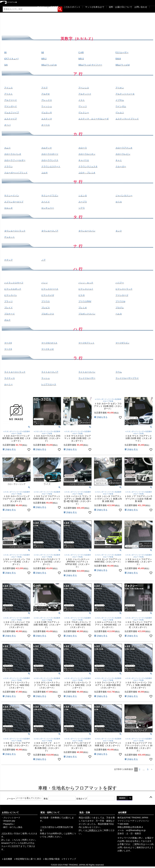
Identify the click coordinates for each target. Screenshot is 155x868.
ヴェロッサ (47, 113)
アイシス (8, 88)
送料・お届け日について (120, 7)
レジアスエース (49, 384)
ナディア (8, 260)
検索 (60, 9)
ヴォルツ (120, 113)
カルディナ (47, 148)
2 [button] (140, 769)
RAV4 (118, 59)
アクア (45, 88)
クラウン (8, 166)
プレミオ (83, 308)
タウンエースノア (50, 231)
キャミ (119, 160)
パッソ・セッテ (86, 283)
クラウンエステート (51, 166)
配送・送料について (50, 812)
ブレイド (8, 308)
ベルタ (119, 314)
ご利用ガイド (94, 830)
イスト (82, 100)
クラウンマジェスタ (88, 166)
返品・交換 (85, 812)
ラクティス (10, 378)
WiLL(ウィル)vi (123, 65)
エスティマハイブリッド (127, 119)
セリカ (119, 202)
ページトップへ (151, 797)
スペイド (46, 202)
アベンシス (84, 88)
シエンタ (83, 195)
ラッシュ (46, 378)
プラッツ (8, 301)
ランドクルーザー (87, 378)
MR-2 (44, 59)
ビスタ (82, 295)
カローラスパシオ (13, 154)
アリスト (8, 94)
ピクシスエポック (13, 289)
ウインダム (121, 106)
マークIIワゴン (122, 343)
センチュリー (48, 208)
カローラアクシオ (124, 148)
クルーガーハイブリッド (16, 173)
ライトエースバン (87, 372)
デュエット (10, 237)
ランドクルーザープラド (127, 378)
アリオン (120, 88)
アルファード (11, 100)
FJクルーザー (122, 52)
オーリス (46, 125)
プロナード (10, 314)
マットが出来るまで (95, 7)
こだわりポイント (72, 7)
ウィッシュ (47, 106)
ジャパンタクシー (124, 195)
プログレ (120, 308)
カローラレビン (123, 154)
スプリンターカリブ (14, 202)
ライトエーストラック (15, 372)
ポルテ (7, 320)
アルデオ (46, 94)
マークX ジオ (48, 349)
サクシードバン (12, 195)
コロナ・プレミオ (87, 173)
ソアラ (82, 208)
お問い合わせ (141, 7)
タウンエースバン (87, 231)
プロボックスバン (87, 314)
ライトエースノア (50, 372)
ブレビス (46, 308)
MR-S (81, 59)
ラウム (119, 372)
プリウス (46, 301)
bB (43, 52)
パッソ (45, 283)
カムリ (7, 148)
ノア (43, 260)
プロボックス (48, 314)
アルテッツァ (85, 94)
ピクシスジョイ (86, 289)
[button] (152, 769)
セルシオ (8, 208)
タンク (119, 231)
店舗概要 (54, 7)
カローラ (83, 148)
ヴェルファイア (12, 113)
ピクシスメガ (48, 295)
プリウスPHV (85, 301)
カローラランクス (50, 160)
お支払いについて (10, 812)
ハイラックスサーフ (14, 283)
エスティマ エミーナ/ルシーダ (94, 119)
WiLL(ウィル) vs (49, 65)
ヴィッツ (83, 106)
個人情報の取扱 (52, 859)
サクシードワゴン (50, 195)
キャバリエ (84, 160)
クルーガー (121, 166)
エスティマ (47, 119)
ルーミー (8, 384)
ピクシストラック (124, 289)
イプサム (120, 100)
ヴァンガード (11, 106)
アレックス (47, 100)
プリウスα (120, 301)
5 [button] (148, 769)
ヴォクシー (84, 113)
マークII (8, 343)
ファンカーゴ (122, 295)
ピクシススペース (50, 289)
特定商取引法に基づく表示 (28, 859)
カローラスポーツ (50, 154)
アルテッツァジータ (125, 94)
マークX (8, 349)
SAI (6, 65)
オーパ (7, 125)
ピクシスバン (11, 295)
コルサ (45, 173)
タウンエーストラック (15, 231)
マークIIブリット (86, 343)
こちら (15, 840)
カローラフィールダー (15, 160)
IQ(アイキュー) (11, 59)
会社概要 (122, 812)
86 (5, 52)
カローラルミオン (87, 154)
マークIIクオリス (49, 343)
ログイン (41, 7)
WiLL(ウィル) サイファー (90, 65)
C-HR (81, 52)
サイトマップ (70, 859)
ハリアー (120, 283)
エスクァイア (11, 119)
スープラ (83, 202)
